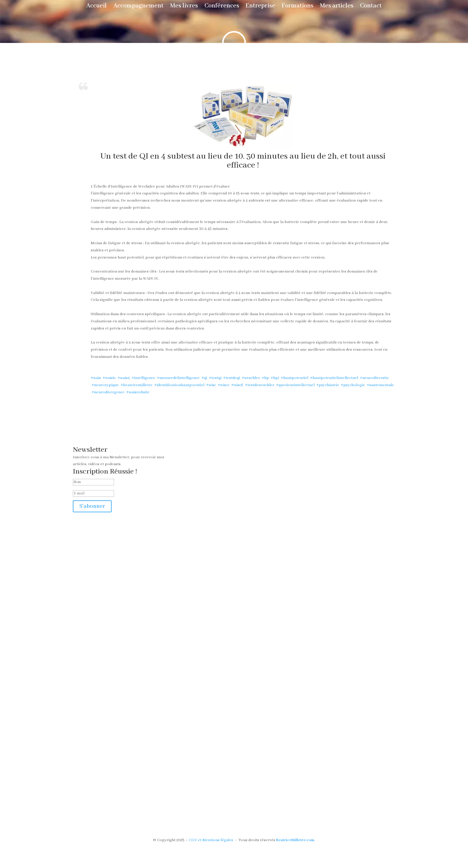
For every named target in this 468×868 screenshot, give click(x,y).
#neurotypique (105, 385)
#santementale (380, 385)
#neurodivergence (108, 392)
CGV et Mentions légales (211, 840)
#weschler (250, 378)
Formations (298, 7)
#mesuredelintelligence (178, 378)
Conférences (222, 7)
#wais (96, 378)
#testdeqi (231, 378)
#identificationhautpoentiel (179, 385)
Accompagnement (138, 7)
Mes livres (184, 7)
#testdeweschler (259, 385)
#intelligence (143, 378)
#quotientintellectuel (295, 385)
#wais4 (123, 378)
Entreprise (260, 7)
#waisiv (109, 378)
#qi (204, 378)
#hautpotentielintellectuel (334, 378)
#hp (265, 378)
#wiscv (223, 385)
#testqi (215, 378)
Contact (371, 7)
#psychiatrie (327, 385)
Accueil (97, 7)
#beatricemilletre (136, 385)
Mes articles (337, 7)
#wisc (211, 385)
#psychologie (352, 385)
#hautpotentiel (294, 378)
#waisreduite (137, 392)
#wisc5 (237, 385)
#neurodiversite (374, 378)
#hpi (274, 378)
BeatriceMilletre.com (295, 840)
